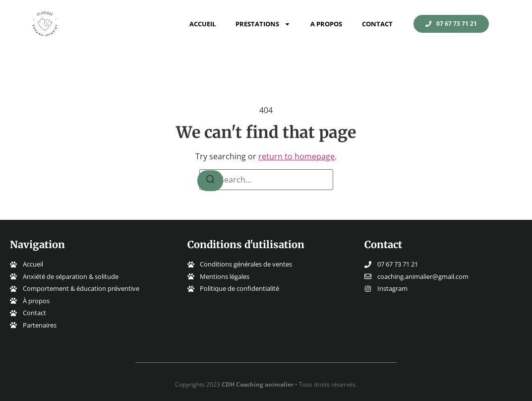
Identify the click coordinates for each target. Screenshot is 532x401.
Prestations (263, 24)
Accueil (203, 24)
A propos (326, 24)
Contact (377, 24)
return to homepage (296, 156)
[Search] (210, 181)
